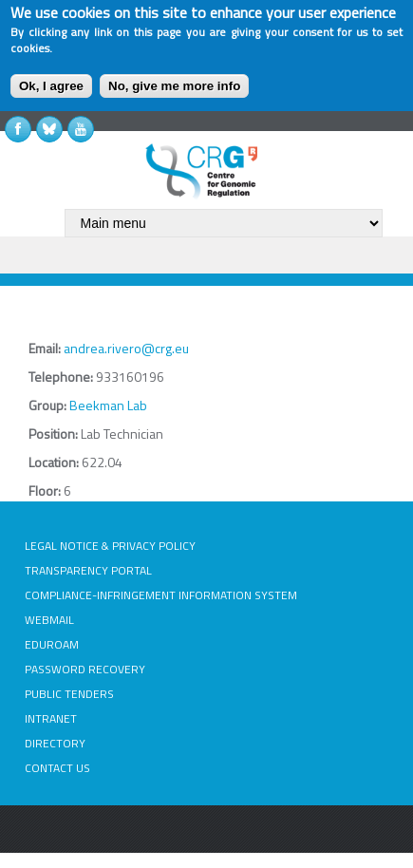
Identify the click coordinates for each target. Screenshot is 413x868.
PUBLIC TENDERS (69, 694)
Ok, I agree (51, 86)
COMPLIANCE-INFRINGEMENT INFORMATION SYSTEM (161, 595)
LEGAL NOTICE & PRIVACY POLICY (110, 546)
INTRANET (51, 718)
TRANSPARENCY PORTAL (88, 570)
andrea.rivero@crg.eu (126, 348)
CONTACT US (57, 768)
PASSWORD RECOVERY (85, 669)
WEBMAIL (49, 620)
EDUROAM (52, 644)
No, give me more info (174, 86)
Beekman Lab (108, 405)
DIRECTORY (55, 743)
